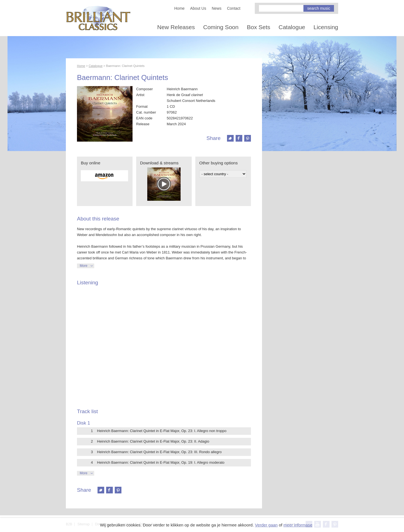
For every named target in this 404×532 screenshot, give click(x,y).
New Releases (176, 27)
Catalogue (292, 27)
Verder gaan (266, 525)
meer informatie (298, 525)
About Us (198, 8)
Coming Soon (221, 27)
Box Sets (258, 27)
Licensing (326, 27)
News (217, 8)
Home (179, 8)
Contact (234, 8)
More (83, 266)
